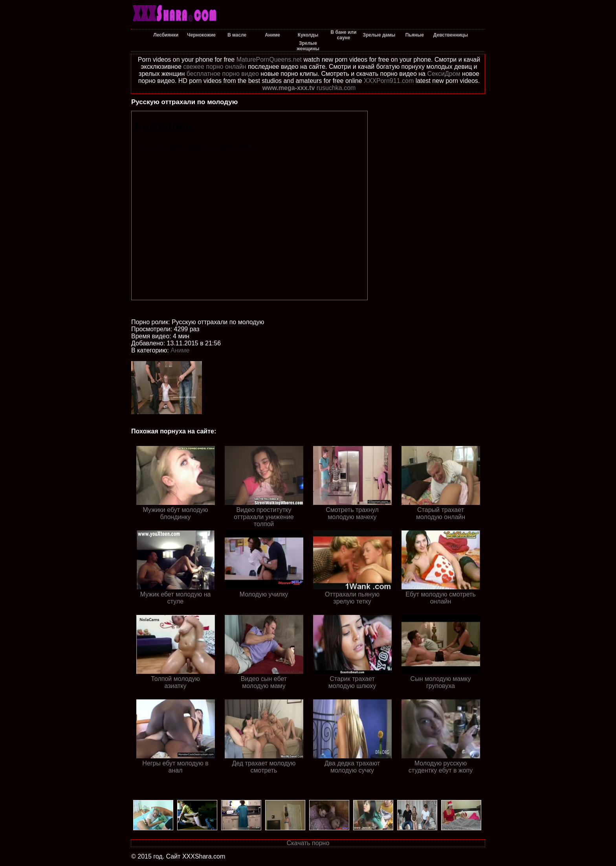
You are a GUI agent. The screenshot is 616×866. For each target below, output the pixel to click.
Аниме (180, 350)
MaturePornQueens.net (269, 60)
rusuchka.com (336, 88)
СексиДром (444, 74)
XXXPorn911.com (389, 81)
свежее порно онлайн (214, 67)
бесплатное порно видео (223, 74)
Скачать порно (308, 843)
